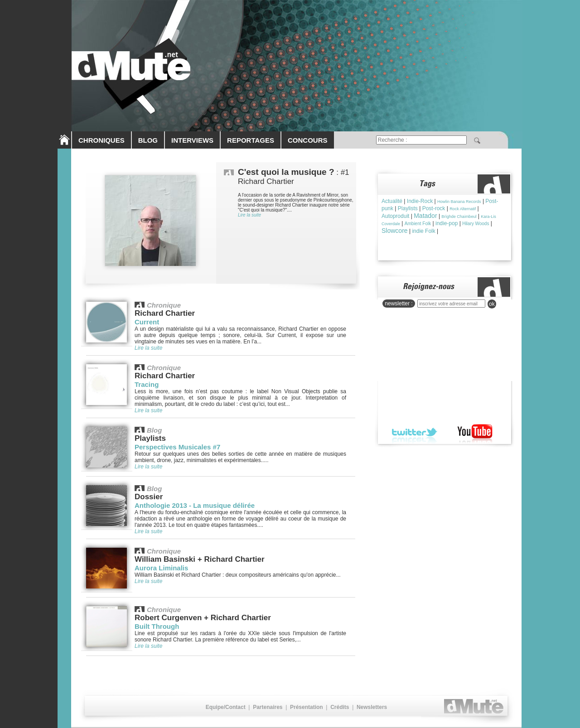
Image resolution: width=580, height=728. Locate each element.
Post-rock (434, 208)
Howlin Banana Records (459, 202)
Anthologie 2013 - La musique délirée (195, 505)
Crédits (340, 707)
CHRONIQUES (101, 140)
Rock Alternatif (463, 209)
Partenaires (268, 707)
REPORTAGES (251, 140)
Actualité (392, 201)
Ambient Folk (418, 224)
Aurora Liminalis (161, 568)
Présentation (307, 707)
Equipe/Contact (226, 707)
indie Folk (423, 231)
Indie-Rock (420, 201)
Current (147, 322)
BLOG (148, 140)
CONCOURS (308, 140)
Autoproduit (395, 216)
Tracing (147, 384)
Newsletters (372, 707)
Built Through (157, 626)
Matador (425, 216)
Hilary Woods (476, 224)
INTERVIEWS (192, 140)
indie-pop (447, 223)
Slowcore (395, 231)
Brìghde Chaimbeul (459, 217)
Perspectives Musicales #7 (177, 447)
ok (492, 304)
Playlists (408, 208)
